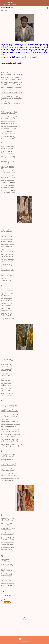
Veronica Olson (23, 641)
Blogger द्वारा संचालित (24, 639)
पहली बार (10, 2)
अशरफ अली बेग (7, 602)
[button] (47, 8)
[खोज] (47, 3)
